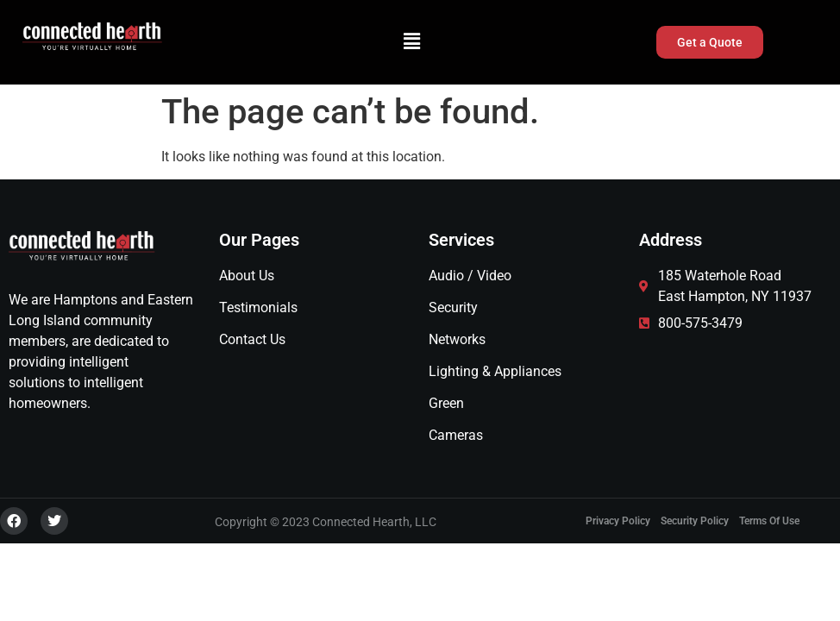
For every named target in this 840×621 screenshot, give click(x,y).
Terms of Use (769, 521)
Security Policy (695, 521)
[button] (412, 42)
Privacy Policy (618, 521)
